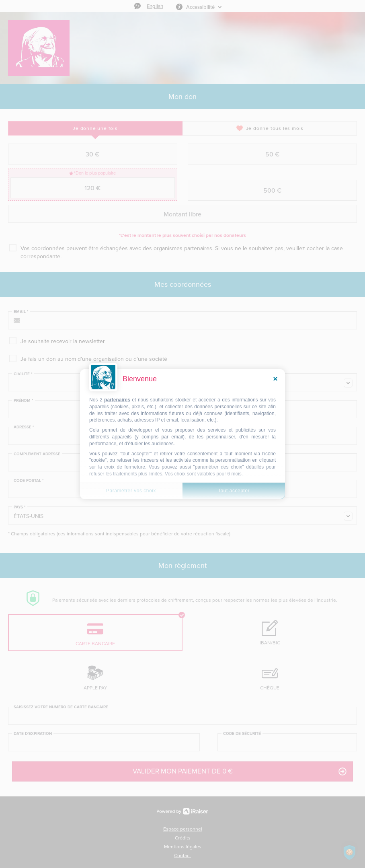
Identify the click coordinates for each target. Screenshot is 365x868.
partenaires (117, 400)
